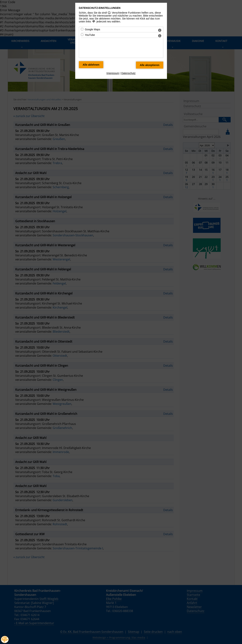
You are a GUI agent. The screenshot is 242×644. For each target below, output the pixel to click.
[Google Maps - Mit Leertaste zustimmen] (82, 29)
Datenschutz (128, 73)
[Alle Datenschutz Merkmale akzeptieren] (150, 65)
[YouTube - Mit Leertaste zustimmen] (82, 35)
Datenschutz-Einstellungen (100, 8)
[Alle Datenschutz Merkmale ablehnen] (91, 65)
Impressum (113, 73)
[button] (5, 640)
